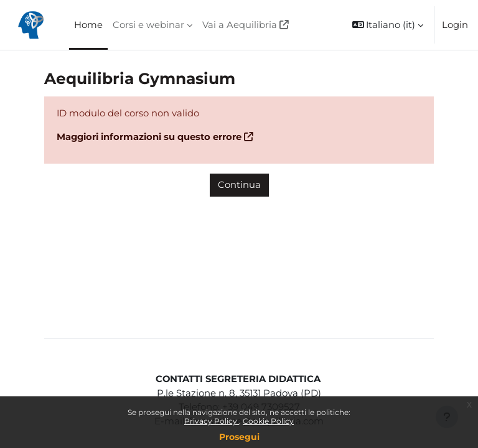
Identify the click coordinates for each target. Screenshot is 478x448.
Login (455, 25)
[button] (388, 25)
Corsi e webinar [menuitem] (148, 25)
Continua (239, 185)
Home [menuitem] (88, 25)
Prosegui (239, 437)
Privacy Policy (212, 421)
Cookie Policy (268, 421)
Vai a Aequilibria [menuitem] (240, 25)
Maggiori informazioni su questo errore (149, 137)
